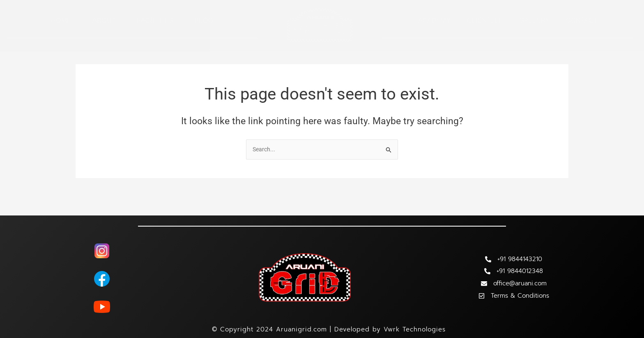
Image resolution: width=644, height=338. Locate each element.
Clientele (485, 20)
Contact (582, 20)
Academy (434, 20)
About (104, 20)
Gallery (534, 20)
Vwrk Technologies (415, 329)
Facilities (155, 20)
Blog (204, 20)
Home (61, 20)
